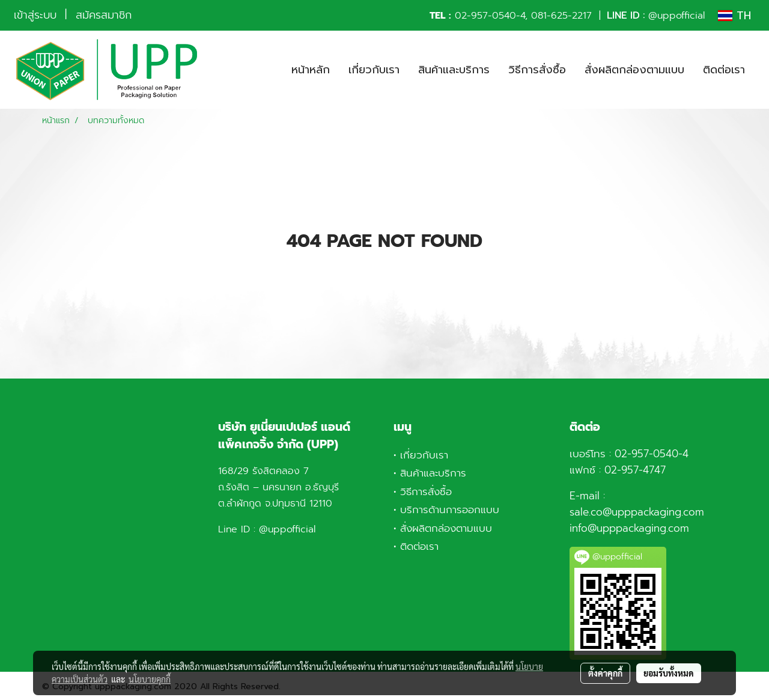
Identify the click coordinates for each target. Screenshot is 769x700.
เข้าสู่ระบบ (35, 15)
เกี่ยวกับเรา (374, 70)
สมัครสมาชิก (104, 15)
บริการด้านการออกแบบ (450, 510)
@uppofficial (676, 16)
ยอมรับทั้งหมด (669, 673)
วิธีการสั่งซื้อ (537, 70)
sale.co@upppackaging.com (637, 512)
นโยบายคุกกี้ (150, 679)
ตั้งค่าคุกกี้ (605, 673)
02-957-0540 (485, 16)
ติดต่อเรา (724, 70)
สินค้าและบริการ (454, 70)
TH (734, 16)
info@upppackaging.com (629, 528)
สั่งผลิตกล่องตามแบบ (634, 70)
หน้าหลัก (311, 70)
